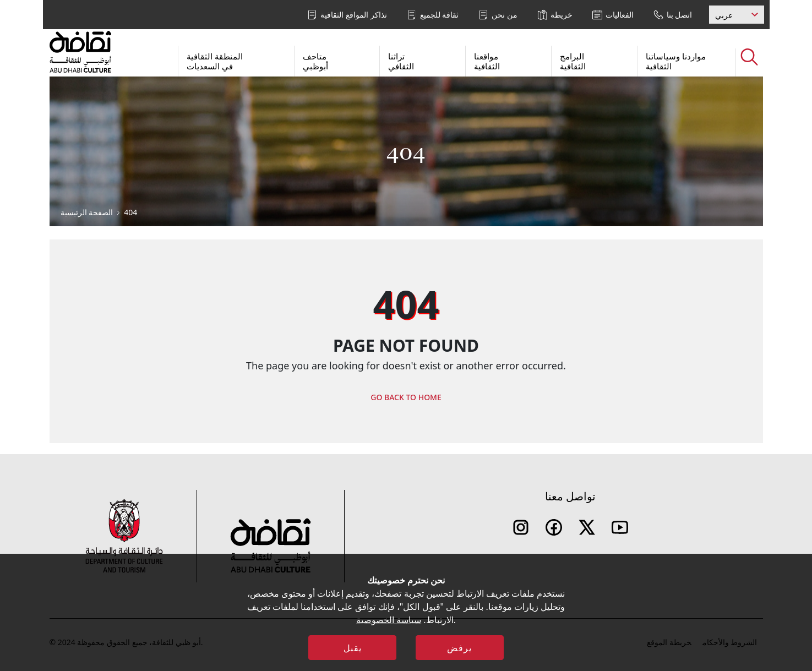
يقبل (353, 648)
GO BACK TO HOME (406, 397)
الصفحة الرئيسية (87, 212)
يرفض (459, 648)
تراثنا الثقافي (401, 61)
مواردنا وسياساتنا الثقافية (676, 61)
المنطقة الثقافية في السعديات (215, 61)
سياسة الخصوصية (389, 620)
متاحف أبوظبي (315, 61)
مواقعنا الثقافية (487, 61)
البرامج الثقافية (573, 61)
